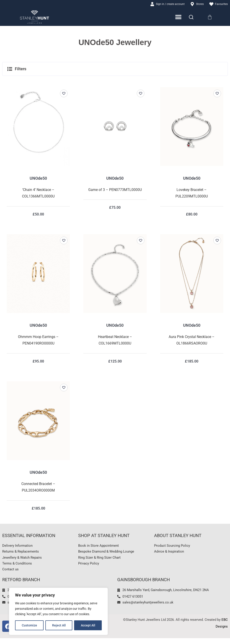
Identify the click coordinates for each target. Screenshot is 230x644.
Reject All (59, 625)
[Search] (191, 18)
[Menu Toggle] (179, 18)
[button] (115, 70)
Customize (29, 625)
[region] (58, 611)
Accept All (88, 625)
